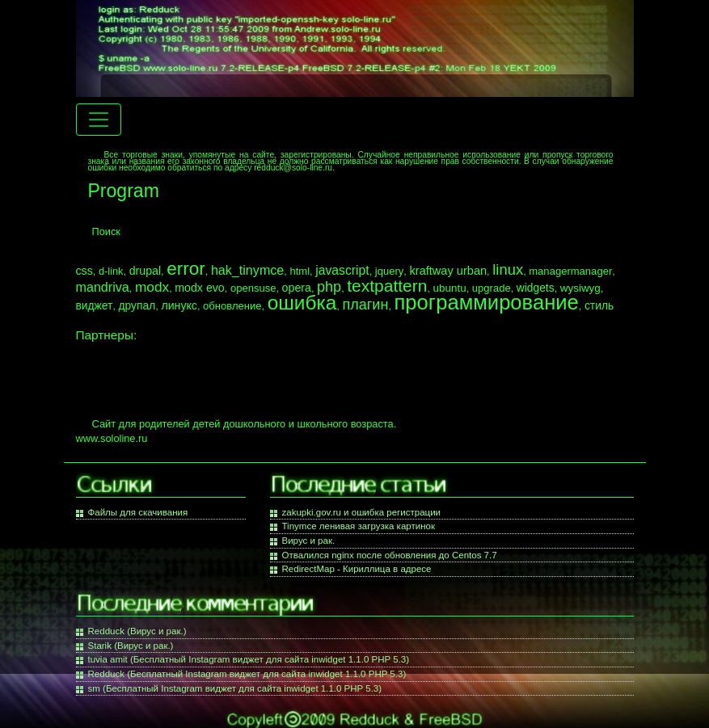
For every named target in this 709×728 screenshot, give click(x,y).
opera (297, 288)
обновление (232, 306)
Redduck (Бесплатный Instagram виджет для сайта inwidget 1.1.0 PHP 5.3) (247, 674)
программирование (487, 302)
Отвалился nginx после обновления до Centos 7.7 (390, 555)
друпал (137, 305)
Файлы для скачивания (138, 512)
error (186, 269)
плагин (365, 305)
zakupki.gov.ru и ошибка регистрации (362, 512)
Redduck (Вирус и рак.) (137, 631)
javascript (342, 270)
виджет (95, 305)
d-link (111, 271)
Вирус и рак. (309, 541)
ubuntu (450, 288)
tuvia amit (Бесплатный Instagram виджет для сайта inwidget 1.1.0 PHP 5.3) (249, 659)
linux (508, 269)
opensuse (253, 288)
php (329, 287)
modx (152, 287)
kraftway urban (448, 271)
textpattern (387, 286)
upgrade (492, 288)
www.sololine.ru (112, 438)
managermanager (570, 271)
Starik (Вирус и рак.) (131, 646)
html (300, 271)
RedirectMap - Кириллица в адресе (357, 569)
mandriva (103, 287)
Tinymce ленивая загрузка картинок (359, 526)
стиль (599, 305)
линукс (179, 305)
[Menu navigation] (99, 120)
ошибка (302, 303)
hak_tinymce (247, 270)
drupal (145, 271)
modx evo (200, 288)
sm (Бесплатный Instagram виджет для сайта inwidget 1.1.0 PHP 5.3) (235, 688)
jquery (390, 271)
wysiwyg (580, 288)
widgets (536, 288)
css (84, 271)
